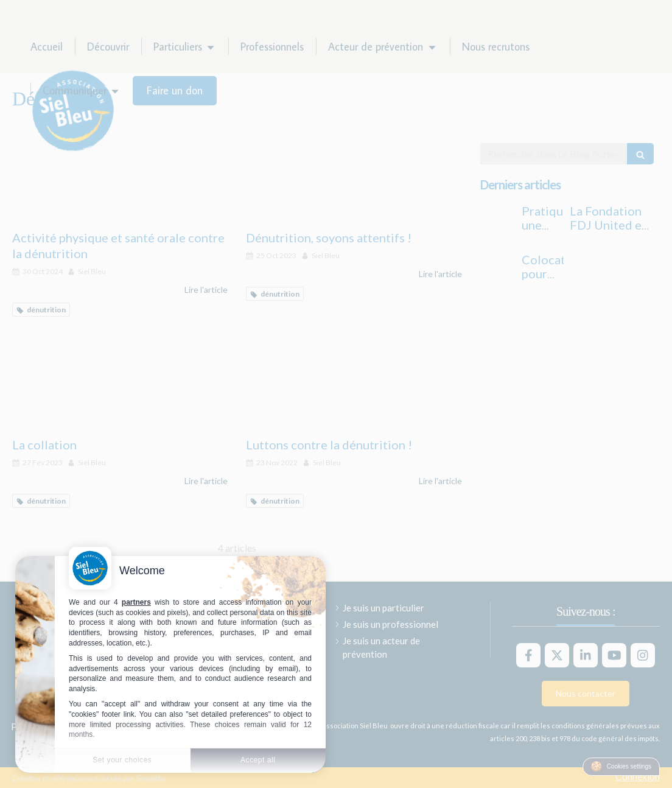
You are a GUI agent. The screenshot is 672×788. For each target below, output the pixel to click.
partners (136, 602)
